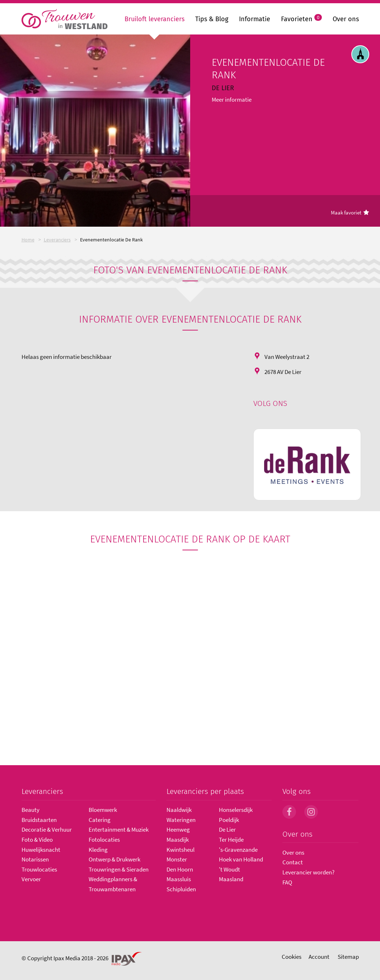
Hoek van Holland (241, 859)
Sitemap (348, 957)
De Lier (227, 829)
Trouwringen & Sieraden (119, 869)
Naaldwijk (179, 810)
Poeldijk (229, 820)
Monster (177, 859)
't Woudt (229, 869)
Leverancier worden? (308, 872)
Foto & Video (37, 840)
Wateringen (181, 820)
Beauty (31, 810)
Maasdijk (178, 840)
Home (28, 240)
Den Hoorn (180, 869)
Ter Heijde (231, 840)
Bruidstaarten (39, 820)
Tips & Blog (212, 19)
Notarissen (35, 859)
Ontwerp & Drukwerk (114, 859)
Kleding (98, 850)
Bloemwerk (103, 810)
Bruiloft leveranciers (154, 19)
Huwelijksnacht (41, 850)
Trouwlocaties (39, 869)
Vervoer (31, 879)
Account (319, 957)
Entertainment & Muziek (119, 829)
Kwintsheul (180, 850)
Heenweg (178, 829)
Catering (100, 820)
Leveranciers (57, 240)
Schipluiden (181, 889)
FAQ (287, 882)
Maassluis (179, 879)
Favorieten (301, 18)
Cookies (292, 957)
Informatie (255, 19)
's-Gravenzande (238, 850)
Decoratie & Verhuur (47, 829)
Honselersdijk (236, 810)
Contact (293, 862)
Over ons (346, 19)
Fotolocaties (104, 840)
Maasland (231, 879)
